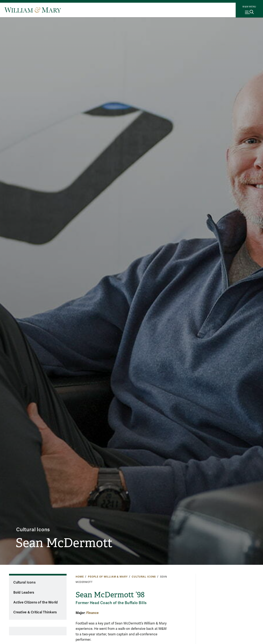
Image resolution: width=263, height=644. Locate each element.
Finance (92, 613)
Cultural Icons (33, 530)
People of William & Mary (108, 577)
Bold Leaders (24, 593)
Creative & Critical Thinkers (35, 612)
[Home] (33, 10)
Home (80, 577)
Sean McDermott (64, 543)
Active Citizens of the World (36, 602)
